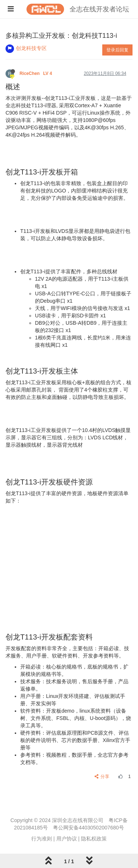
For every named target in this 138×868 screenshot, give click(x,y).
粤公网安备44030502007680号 (89, 828)
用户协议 (67, 839)
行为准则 (42, 839)
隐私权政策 (94, 839)
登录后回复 (117, 50)
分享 (102, 777)
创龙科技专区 (31, 48)
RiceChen (36, 73)
